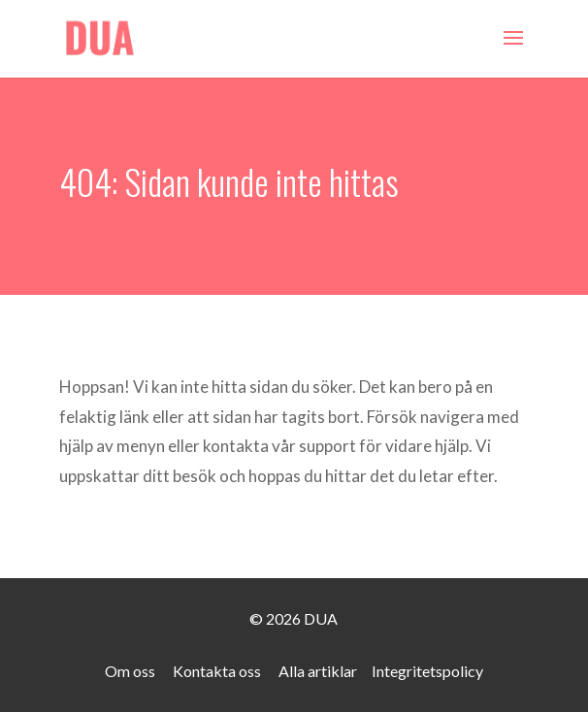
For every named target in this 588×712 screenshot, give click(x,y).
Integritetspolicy (427, 671)
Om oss (130, 671)
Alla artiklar (318, 671)
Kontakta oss (217, 671)
